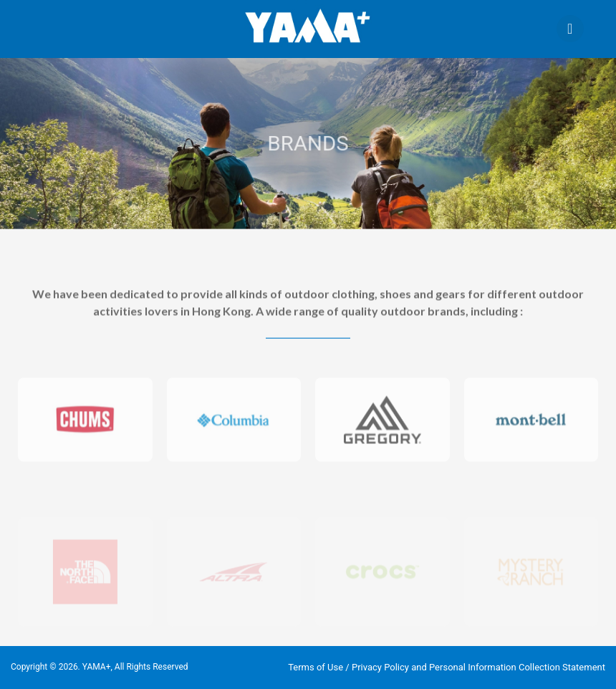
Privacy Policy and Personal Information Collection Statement (478, 667)
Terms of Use (316, 667)
